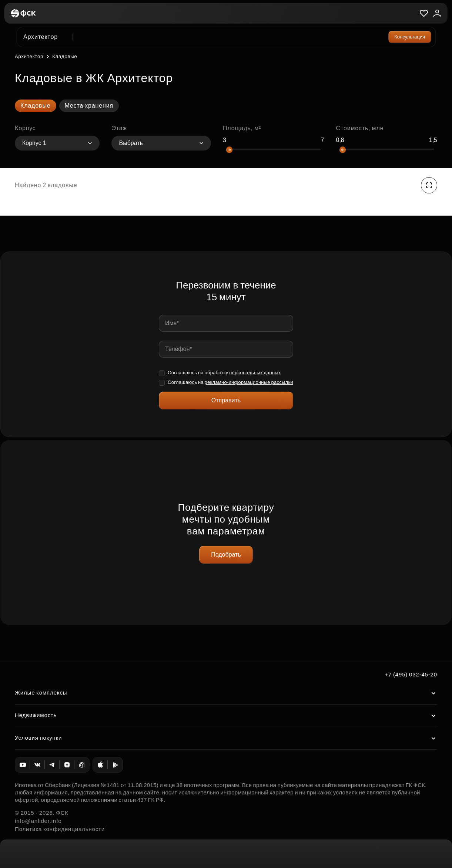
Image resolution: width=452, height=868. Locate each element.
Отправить (226, 400)
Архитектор (29, 56)
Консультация (410, 37)
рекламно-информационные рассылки (249, 382)
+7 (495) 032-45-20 (411, 674)
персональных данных (255, 373)
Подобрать (226, 555)
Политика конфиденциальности (60, 829)
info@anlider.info (38, 821)
